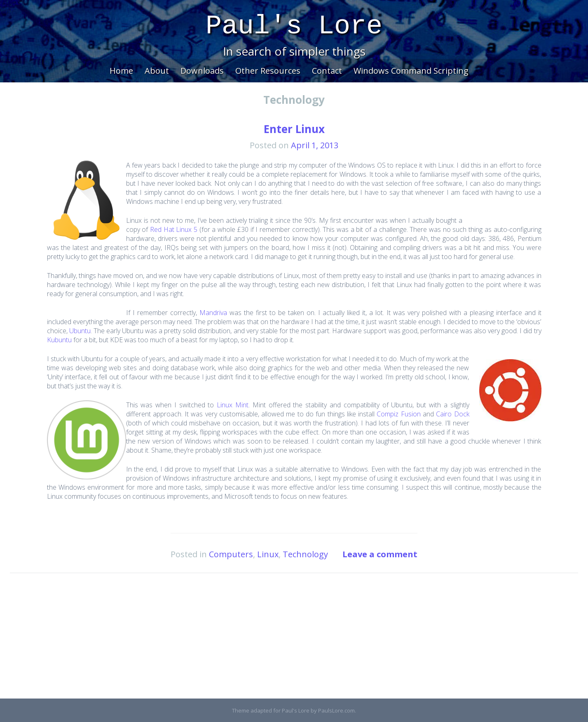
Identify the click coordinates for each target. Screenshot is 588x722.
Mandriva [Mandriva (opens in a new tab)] (213, 313)
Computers (231, 554)
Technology (305, 554)
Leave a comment (380, 554)
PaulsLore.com (336, 710)
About (157, 71)
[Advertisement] (294, 641)
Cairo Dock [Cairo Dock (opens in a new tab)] (452, 414)
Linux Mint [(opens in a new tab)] (233, 405)
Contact (327, 71)
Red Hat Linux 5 (174, 229)
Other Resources (268, 71)
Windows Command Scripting (411, 71)
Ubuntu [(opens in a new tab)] (80, 331)
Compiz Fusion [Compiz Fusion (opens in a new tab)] (398, 414)
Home (121, 71)
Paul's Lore (294, 26)
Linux (268, 554)
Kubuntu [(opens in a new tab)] (59, 340)
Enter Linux (294, 129)
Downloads (202, 71)
